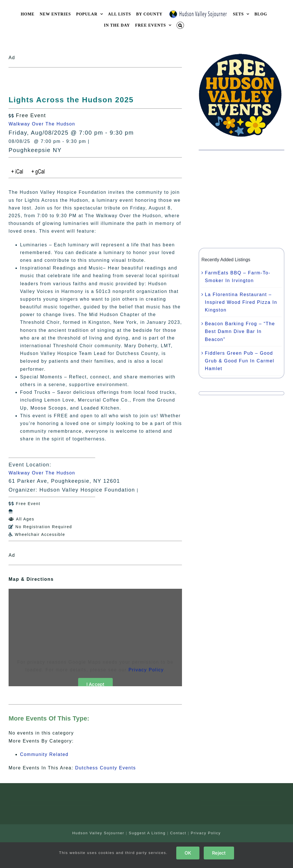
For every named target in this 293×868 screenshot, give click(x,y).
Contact (178, 833)
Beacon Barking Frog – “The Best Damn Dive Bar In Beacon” (240, 331)
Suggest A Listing (147, 833)
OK (188, 853)
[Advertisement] (241, 199)
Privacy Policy (146, 670)
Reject (219, 853)
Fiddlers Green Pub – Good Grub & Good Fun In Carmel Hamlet (240, 361)
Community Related (44, 754)
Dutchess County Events (105, 768)
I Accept (95, 684)
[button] (180, 25)
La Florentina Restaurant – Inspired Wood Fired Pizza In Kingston (241, 302)
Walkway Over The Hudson (42, 124)
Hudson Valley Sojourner (98, 833)
